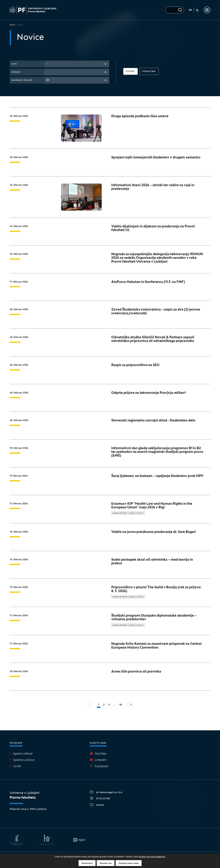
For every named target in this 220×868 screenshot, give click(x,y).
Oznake (16, 72)
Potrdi (130, 72)
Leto (14, 64)
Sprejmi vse (106, 863)
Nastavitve (87, 863)
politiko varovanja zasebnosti (152, 857)
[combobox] (77, 64)
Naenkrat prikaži (22, 80)
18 (121, 705)
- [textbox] (47, 64)
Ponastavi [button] (149, 72)
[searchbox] (47, 72)
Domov (13, 25)
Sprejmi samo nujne (129, 863)
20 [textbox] (48, 80)
